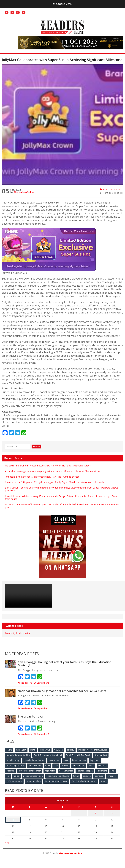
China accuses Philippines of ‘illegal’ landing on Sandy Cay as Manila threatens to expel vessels (55, 482)
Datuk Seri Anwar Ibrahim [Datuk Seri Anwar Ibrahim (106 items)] (18, 755)
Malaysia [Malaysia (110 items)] (10, 770)
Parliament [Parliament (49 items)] (103, 770)
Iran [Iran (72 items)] (56, 765)
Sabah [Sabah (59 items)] (77, 776)
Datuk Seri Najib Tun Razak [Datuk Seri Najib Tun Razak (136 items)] (79, 755)
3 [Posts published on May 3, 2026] (112, 813)
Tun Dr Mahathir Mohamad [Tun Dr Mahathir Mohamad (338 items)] (84, 781)
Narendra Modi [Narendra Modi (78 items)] (66, 770)
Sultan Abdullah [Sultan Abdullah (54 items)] (34, 781)
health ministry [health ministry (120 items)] (80, 760)
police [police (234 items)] (16, 776)
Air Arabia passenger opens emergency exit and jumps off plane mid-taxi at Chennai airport (53, 471)
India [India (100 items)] (48, 765)
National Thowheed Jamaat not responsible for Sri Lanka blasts (62, 691)
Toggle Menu (63, 4)
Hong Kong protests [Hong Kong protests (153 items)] (15, 765)
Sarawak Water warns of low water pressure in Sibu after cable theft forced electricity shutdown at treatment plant (62, 506)
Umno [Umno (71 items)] (104, 781)
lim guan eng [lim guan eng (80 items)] (79, 765)
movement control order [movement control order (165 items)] (30, 770)
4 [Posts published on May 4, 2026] (13, 819)
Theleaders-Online (24, 192)
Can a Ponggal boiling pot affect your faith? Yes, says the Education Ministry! (65, 664)
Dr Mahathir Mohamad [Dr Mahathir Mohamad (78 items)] (34, 760)
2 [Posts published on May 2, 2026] (95, 813)
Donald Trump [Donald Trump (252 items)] (13, 760)
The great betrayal (31, 716)
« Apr (8, 841)
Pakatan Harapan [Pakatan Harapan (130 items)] (86, 770)
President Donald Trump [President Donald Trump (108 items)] (58, 776)
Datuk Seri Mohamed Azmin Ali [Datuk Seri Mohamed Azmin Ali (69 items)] (48, 755)
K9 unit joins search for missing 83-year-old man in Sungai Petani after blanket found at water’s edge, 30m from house (61, 498)
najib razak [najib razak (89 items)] (50, 770)
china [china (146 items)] (33, 750)
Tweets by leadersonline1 (18, 633)
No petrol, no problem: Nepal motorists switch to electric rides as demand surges (48, 466)
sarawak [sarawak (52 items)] (88, 776)
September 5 (42, 683)
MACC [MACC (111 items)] (92, 765)
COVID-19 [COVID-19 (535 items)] (59, 750)
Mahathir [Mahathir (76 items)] (103, 765)
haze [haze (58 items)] (66, 760)
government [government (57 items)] (54, 760)
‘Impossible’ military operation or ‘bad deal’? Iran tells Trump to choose (42, 477)
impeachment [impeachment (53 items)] (35, 765)
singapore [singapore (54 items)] (113, 776)
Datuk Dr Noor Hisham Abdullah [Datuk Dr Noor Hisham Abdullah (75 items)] (94, 750)
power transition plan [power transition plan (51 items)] (33, 776)
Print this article (110, 190)
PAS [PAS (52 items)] (114, 770)
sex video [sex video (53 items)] (100, 776)
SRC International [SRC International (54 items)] (14, 781)
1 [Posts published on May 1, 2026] (79, 813)
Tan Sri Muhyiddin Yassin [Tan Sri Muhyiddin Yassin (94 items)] (57, 781)
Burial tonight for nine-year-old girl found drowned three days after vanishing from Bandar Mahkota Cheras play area (62, 489)
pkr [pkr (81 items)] (8, 776)
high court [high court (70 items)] (96, 760)
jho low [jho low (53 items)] (66, 765)
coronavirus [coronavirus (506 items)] (45, 750)
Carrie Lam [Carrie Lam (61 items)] (21, 750)
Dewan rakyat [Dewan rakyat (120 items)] (101, 755)
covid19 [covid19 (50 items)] (71, 750)
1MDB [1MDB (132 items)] (9, 750)
